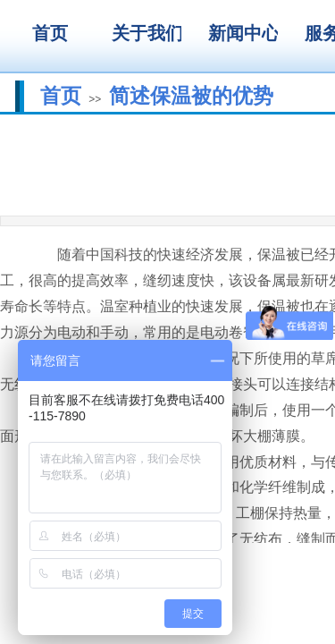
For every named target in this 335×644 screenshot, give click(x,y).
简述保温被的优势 (191, 96)
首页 (61, 96)
